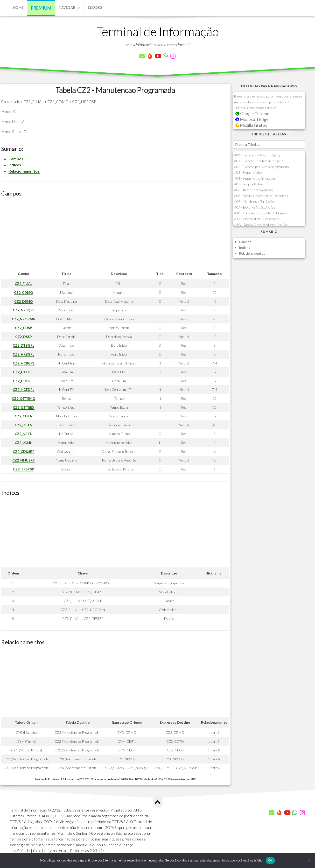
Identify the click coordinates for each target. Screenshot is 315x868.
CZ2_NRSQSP (24, 310)
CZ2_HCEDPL (24, 389)
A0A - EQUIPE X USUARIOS (255, 207)
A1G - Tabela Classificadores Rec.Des (261, 225)
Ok (270, 860)
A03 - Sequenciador (248, 172)
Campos (16, 159)
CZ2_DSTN (24, 425)
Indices (15, 165)
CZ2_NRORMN (24, 319)
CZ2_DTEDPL (24, 372)
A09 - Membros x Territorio (254, 201)
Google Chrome (252, 114)
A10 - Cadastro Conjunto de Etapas (260, 213)
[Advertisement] (115, 234)
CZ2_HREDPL (24, 381)
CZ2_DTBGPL (24, 345)
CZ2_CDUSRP (24, 451)
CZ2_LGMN (24, 443)
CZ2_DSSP (24, 337)
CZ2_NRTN (24, 434)
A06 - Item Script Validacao (253, 190)
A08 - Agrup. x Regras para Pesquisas (261, 196)
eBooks (95, 7)
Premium (41, 8)
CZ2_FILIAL (24, 283)
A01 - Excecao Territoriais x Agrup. (259, 161)
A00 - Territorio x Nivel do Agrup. (258, 155)
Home (18, 7)
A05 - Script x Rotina (249, 184)
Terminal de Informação (158, 31)
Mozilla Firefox (251, 125)
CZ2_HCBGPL (24, 363)
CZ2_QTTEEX (24, 407)
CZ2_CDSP (24, 328)
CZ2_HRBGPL (24, 354)
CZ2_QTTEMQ (24, 398)
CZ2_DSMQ (24, 301)
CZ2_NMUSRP (24, 460)
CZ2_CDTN (24, 416)
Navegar (67, 7)
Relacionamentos (24, 171)
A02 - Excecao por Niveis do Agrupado (262, 167)
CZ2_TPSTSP (24, 469)
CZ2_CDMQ (24, 292)
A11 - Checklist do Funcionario (257, 219)
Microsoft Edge (252, 119)
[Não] (309, 861)
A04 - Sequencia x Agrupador (255, 178)
